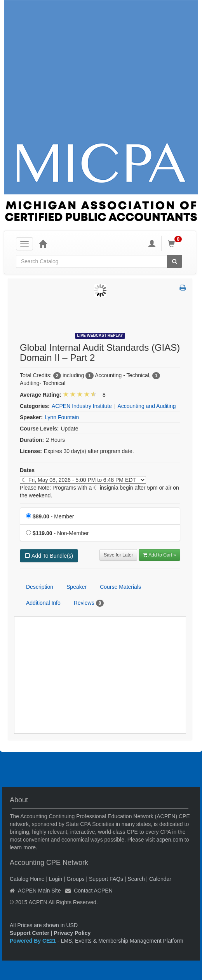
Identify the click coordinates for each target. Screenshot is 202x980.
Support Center (30, 933)
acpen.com (169, 840)
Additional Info (43, 603)
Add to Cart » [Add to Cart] (159, 555)
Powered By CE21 (34, 941)
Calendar (160, 879)
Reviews (89, 603)
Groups (76, 879)
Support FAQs (106, 879)
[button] (183, 288)
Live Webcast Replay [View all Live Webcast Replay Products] (100, 335)
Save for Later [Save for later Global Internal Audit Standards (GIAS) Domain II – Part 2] (118, 555)
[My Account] (152, 243)
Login (56, 879)
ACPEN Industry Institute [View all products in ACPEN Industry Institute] (82, 406)
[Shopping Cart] (176, 243)
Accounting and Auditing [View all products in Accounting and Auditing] (146, 406)
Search (136, 879)
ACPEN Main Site (39, 891)
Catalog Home (27, 879)
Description (40, 587)
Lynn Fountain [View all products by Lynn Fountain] (62, 417)
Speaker (77, 587)
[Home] (43, 243)
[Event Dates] (83, 480)
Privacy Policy (72, 933)
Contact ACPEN (93, 891)
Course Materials (120, 587)
